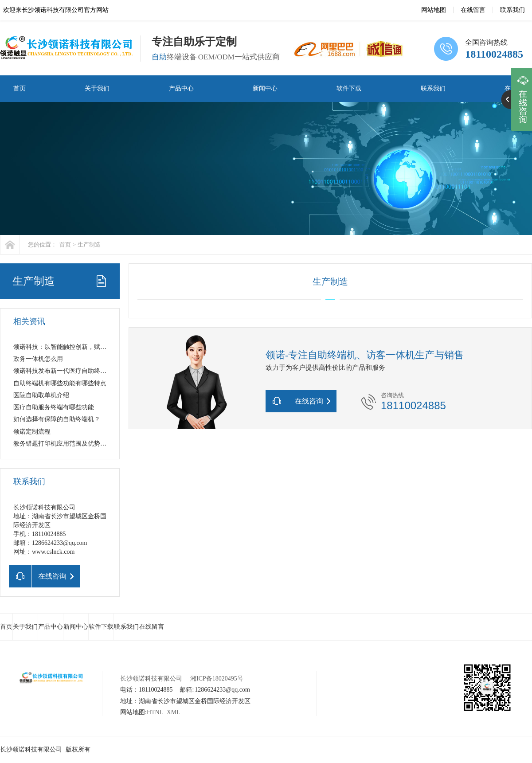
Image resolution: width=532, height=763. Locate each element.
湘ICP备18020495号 (217, 679)
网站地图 (434, 10)
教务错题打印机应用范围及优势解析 (63, 444)
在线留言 (473, 10)
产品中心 (181, 88)
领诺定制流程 (32, 432)
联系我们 (512, 10)
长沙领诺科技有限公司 (151, 679)
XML (174, 712)
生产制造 (89, 245)
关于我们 (97, 88)
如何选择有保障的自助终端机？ (57, 419)
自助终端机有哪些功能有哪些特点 (60, 383)
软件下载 (349, 88)
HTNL (155, 712)
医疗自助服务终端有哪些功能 (54, 407)
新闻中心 (265, 88)
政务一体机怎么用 (38, 359)
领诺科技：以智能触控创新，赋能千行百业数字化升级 (88, 347)
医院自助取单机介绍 (41, 395)
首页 (20, 88)
